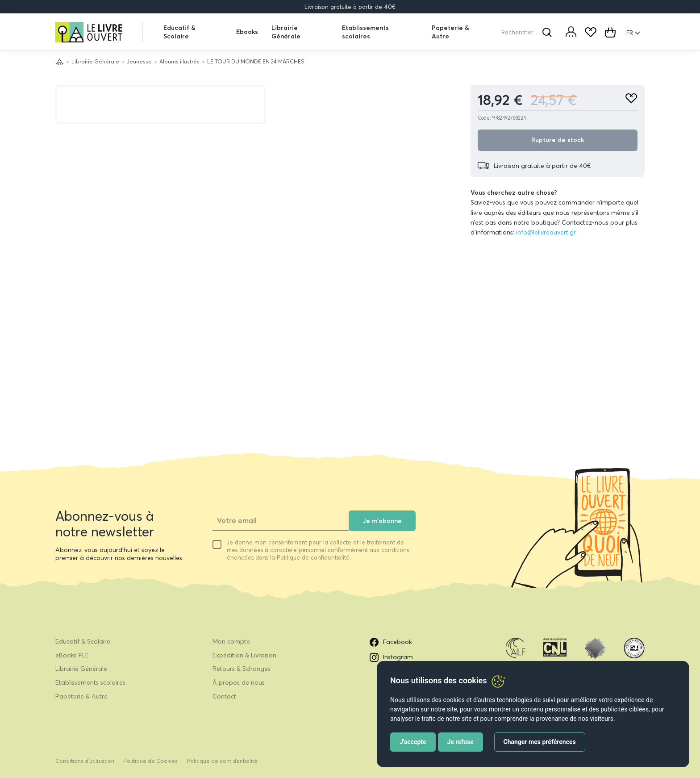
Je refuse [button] (460, 742)
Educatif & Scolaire (179, 32)
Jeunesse (139, 61)
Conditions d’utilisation (85, 761)
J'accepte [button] (413, 742)
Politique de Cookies (150, 761)
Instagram (391, 657)
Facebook (391, 642)
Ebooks (247, 32)
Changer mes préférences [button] (540, 742)
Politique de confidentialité (222, 761)
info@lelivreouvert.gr (546, 232)
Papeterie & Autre (450, 32)
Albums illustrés (179, 61)
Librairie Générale (286, 32)
